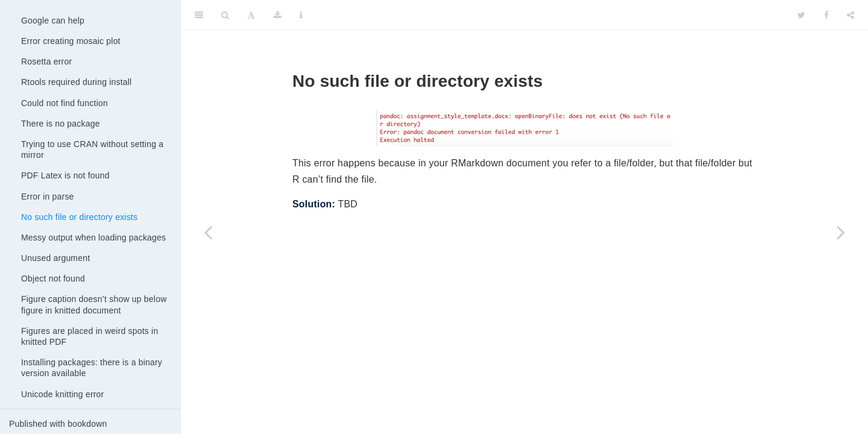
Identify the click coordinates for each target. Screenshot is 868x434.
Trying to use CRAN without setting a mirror (92, 149)
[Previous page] (208, 232)
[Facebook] (826, 15)
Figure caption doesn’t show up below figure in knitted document (94, 304)
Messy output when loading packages (93, 237)
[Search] (225, 15)
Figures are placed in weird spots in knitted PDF (90, 336)
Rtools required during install (76, 82)
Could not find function (64, 103)
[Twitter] (801, 15)
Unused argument (55, 258)
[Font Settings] (251, 15)
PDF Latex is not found (65, 175)
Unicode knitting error (62, 394)
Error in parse (48, 197)
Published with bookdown (58, 424)
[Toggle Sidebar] (199, 15)
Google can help (53, 20)
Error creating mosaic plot (71, 41)
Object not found (53, 278)
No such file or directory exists (79, 217)
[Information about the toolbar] (301, 15)
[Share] (851, 15)
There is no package (61, 124)
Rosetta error (46, 61)
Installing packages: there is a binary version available (92, 368)
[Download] (278, 15)
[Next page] (841, 232)
